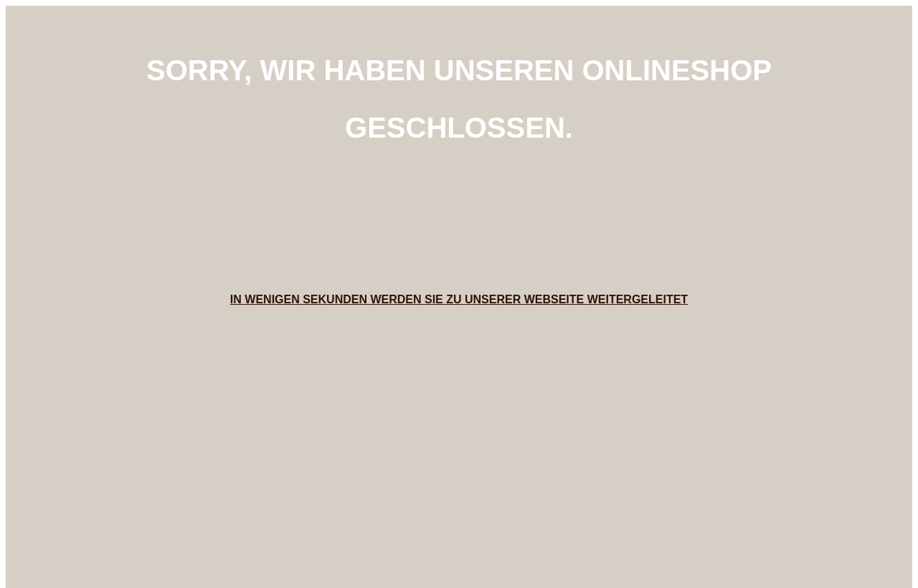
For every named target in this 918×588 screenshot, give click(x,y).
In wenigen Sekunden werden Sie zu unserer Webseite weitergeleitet (459, 299)
